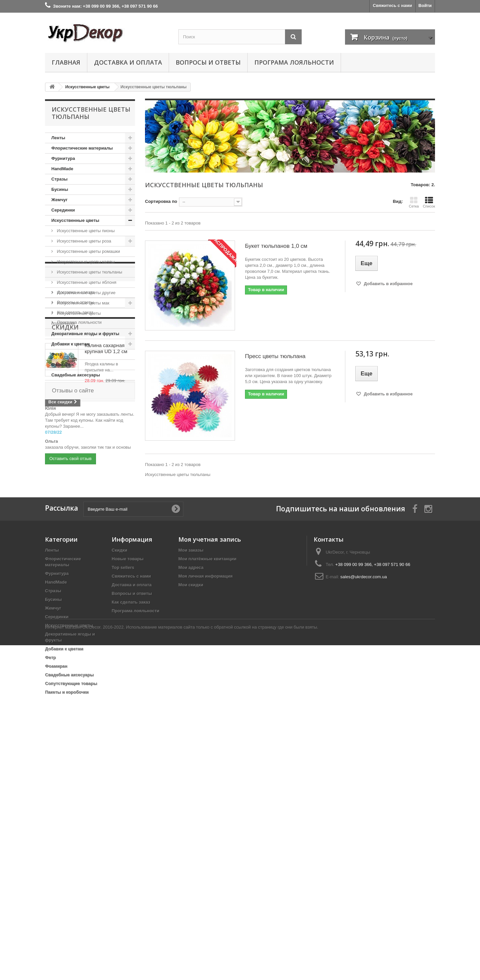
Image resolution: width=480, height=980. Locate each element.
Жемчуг (59, 200)
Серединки (63, 210)
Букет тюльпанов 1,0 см (276, 246)
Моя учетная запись (210, 785)
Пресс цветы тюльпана (275, 356)
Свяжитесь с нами (393, 5)
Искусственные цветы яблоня (86, 282)
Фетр (57, 354)
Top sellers (123, 813)
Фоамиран (62, 365)
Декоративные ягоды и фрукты (85, 334)
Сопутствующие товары (77, 385)
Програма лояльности (294, 62)
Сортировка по (161, 201)
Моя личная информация (205, 822)
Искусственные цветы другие (85, 293)
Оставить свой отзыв (70, 711)
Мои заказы (191, 796)
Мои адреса (191, 813)
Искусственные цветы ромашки (88, 251)
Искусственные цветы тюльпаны (89, 272)
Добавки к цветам (70, 344)
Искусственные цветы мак (82, 303)
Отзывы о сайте (72, 592)
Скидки (65, 494)
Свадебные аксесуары (76, 375)
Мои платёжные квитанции (207, 805)
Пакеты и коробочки (73, 396)
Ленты (58, 138)
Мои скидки (191, 831)
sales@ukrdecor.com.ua (364, 823)
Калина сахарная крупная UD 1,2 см (106, 515)
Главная (66, 62)
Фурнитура (63, 158)
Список (429, 202)
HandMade (62, 169)
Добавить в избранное (388, 284)
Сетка (414, 202)
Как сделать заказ (75, 459)
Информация (75, 421)
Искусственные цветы (75, 220)
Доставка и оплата (128, 62)
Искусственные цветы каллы (85, 262)
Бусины (60, 189)
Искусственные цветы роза (83, 241)
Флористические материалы (82, 148)
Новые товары (128, 805)
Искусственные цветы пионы (85, 231)
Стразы (59, 179)
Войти (425, 5)
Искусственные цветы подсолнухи (76, 318)
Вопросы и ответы (208, 62)
